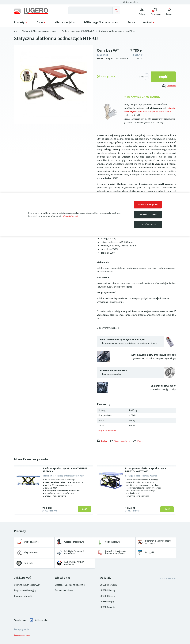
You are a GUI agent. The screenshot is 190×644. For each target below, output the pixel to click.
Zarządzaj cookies (22, 635)
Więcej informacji (71, 216)
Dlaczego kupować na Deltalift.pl (70, 585)
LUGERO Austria (107, 607)
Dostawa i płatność (23, 596)
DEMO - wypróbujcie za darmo (101, 22)
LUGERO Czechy (108, 596)
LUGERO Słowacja (108, 585)
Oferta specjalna (65, 22)
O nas (40, 22)
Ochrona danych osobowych (27, 585)
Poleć (138, 441)
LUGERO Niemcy (108, 590)
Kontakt (147, 22)
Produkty (19, 22)
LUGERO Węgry (107, 602)
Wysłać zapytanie (120, 441)
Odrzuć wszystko (148, 224)
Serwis (131, 22)
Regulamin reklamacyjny (25, 590)
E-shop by (21, 629)
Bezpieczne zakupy (64, 590)
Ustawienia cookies (148, 214)
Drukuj (102, 441)
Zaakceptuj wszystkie (148, 205)
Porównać (169, 86)
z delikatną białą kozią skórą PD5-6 (154, 112)
